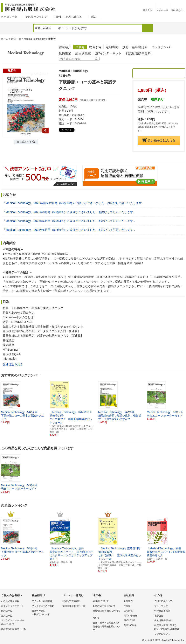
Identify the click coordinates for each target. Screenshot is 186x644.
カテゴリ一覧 (9, 17)
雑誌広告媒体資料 (138, 53)
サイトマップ (161, 606)
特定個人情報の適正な (169, 627)
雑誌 (93, 17)
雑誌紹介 (65, 47)
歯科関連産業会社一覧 (74, 606)
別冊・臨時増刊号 (135, 47)
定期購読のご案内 (159, 73)
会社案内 (128, 601)
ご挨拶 (127, 606)
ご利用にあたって (163, 601)
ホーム (5, 39)
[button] (182, 401)
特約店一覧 (7, 611)
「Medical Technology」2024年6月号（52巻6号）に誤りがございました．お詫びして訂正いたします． (69, 230)
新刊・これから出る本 (69, 17)
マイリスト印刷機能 (42, 601)
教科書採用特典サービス (13, 629)
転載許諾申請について (104, 606)
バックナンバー (162, 47)
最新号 (80, 47)
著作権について (101, 601)
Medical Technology (35, 39)
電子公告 (159, 616)
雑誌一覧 (16, 39)
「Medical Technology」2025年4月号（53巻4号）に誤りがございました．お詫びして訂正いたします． (69, 221)
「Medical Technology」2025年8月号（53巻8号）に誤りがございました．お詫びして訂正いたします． (69, 212)
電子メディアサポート (12, 606)
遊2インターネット (108, 53)
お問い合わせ (130, 616)
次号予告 (95, 47)
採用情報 (128, 611)
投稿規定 (65, 53)
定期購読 (112, 47)
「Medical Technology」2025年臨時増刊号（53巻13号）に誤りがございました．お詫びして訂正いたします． (74, 203)
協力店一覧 (7, 616)
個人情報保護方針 (163, 620)
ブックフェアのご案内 (43, 606)
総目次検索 (83, 53)
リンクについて (162, 634)
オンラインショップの (15, 622)
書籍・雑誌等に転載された (107, 627)
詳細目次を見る (13, 364)
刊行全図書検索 (162, 611)
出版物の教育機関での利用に (107, 615)
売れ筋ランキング (36, 17)
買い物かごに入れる (159, 140)
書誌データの (46, 613)
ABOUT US (129, 620)
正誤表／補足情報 (10, 601)
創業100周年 (130, 625)
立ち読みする (24, 142)
